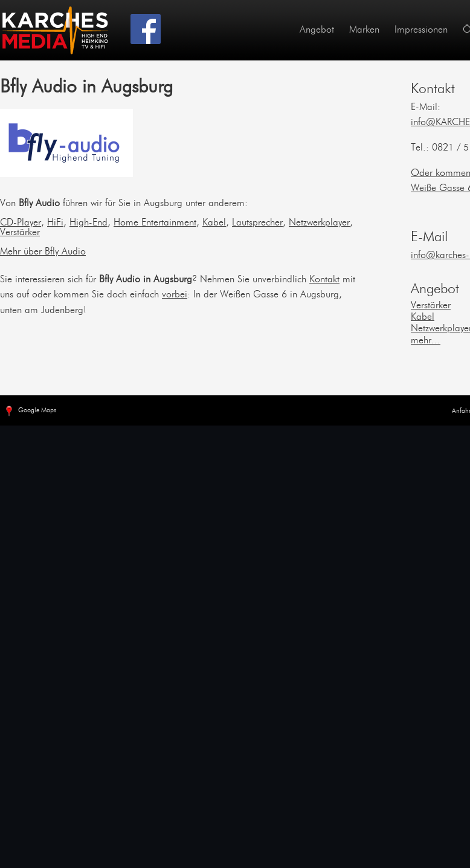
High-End (89, 223)
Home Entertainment (155, 223)
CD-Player (21, 223)
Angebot (317, 30)
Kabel (214, 223)
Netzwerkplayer (319, 223)
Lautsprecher (257, 223)
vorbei (175, 295)
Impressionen (421, 30)
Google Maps (30, 412)
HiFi (55, 223)
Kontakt (324, 280)
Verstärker (20, 233)
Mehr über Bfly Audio (43, 252)
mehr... (426, 341)
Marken (364, 30)
